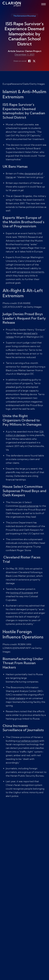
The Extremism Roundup (25, 16)
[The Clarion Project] (12, 4)
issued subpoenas (29, 511)
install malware (17, 703)
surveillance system (28, 746)
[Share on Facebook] (29, 61)
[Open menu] (44, 4)
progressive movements (31, 277)
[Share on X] (34, 61)
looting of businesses (22, 598)
